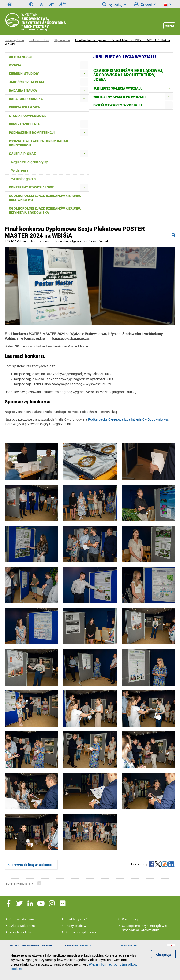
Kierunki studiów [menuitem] (24, 74)
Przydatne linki (20, 932)
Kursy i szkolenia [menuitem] (24, 124)
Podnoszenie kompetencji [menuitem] (32, 133)
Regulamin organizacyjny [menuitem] (30, 162)
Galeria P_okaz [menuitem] (22, 154)
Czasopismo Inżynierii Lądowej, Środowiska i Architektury (145, 928)
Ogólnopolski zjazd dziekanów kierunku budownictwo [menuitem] (45, 198)
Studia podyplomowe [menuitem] (28, 116)
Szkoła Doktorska (22, 926)
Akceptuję (163, 955)
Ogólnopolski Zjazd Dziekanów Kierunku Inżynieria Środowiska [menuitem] (45, 210)
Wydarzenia (62, 40)
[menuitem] (84, 65)
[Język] (168, 4)
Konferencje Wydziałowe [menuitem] (31, 187)
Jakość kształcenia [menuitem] (27, 82)
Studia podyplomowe (81, 932)
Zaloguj (145, 4)
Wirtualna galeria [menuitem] (24, 179)
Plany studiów (76, 926)
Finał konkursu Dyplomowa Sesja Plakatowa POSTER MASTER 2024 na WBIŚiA (87, 42)
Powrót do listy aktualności (32, 865)
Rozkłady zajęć (77, 919)
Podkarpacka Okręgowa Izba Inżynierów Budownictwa (128, 419)
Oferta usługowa (22, 919)
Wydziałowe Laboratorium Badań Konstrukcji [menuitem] (39, 143)
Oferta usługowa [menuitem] (24, 107)
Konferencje (131, 919)
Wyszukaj (114, 4)
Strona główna (14, 40)
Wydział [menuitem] (16, 65)
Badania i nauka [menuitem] (23, 90)
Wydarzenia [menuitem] (20, 170)
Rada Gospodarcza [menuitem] (26, 99)
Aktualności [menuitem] (20, 57)
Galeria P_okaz (39, 40)
